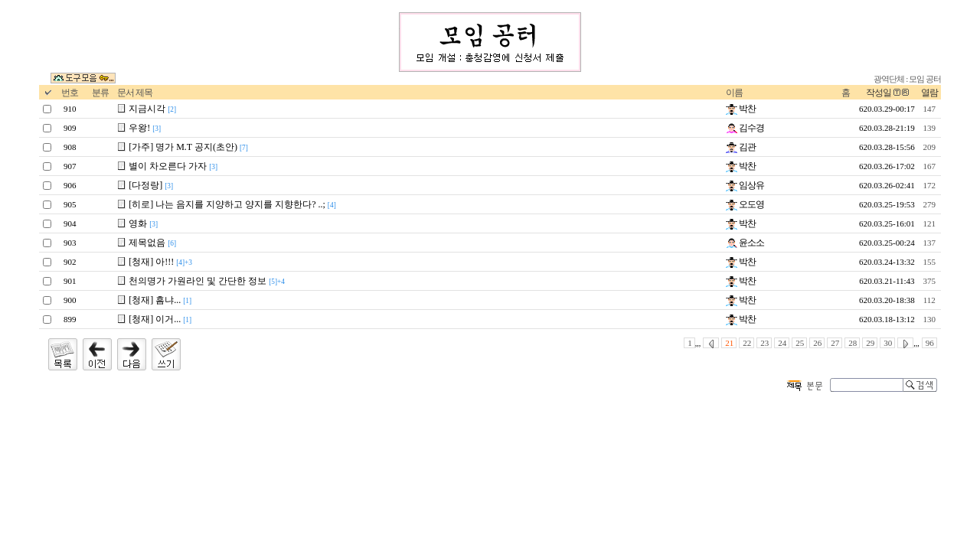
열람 (929, 93)
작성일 (879, 93)
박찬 (741, 109)
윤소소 (745, 243)
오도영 (745, 204)
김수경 (745, 128)
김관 (741, 147)
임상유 (745, 185)
